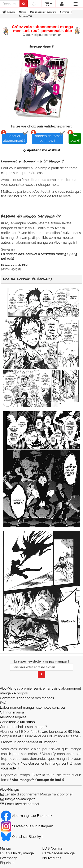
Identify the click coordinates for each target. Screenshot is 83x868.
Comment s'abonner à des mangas (27, 698)
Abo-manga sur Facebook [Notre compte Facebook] (27, 816)
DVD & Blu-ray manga (17, 853)
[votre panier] (48, 4)
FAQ (3, 703)
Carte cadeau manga (59, 853)
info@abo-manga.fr (20, 799)
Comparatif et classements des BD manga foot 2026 (40, 736)
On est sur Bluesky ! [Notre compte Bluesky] (22, 837)
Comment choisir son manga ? (23, 727)
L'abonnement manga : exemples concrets (33, 708)
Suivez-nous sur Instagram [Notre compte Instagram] (27, 826)
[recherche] (10, 4)
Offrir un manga (12, 712)
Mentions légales (13, 717)
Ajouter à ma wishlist (41, 150)
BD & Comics (52, 848)
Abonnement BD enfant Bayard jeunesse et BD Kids (40, 732)
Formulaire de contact (22, 804)
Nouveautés (52, 858)
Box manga (9, 858)
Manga (5, 848)
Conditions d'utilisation (17, 722)
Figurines (7, 863)
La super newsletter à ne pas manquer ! (41, 669)
